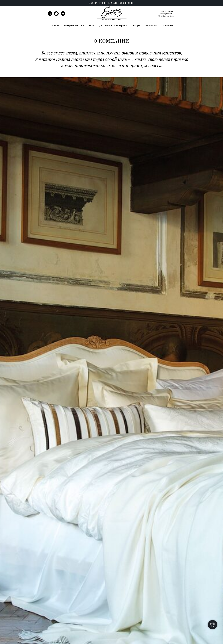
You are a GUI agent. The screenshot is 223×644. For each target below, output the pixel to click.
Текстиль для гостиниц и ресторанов (108, 26)
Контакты (168, 26)
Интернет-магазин (74, 26)
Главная (55, 26)
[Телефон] (50, 15)
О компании (151, 26)
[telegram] (63, 15)
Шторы (136, 26)
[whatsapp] (56, 15)
